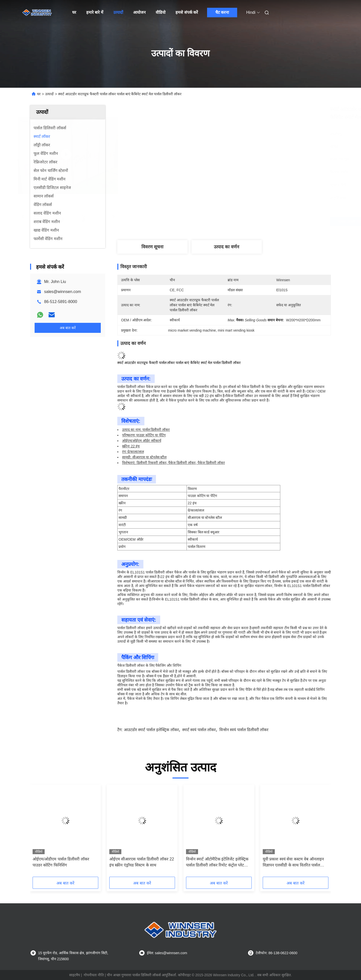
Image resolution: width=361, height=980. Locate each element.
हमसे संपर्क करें (187, 12)
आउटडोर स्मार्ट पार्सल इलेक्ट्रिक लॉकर (151, 730)
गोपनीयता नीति (94, 975)
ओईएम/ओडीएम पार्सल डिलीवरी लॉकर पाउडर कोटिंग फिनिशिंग (61, 862)
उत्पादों (118, 12)
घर (74, 12)
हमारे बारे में (95, 12)
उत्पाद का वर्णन (227, 247)
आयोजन (139, 12)
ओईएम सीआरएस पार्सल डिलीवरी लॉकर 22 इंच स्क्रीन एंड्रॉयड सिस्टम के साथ (142, 862)
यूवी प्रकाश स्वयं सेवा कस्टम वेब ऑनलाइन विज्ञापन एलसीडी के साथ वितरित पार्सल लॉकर (293, 863)
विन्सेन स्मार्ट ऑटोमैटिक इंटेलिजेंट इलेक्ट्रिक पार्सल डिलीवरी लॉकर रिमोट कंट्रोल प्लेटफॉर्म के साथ (218, 863)
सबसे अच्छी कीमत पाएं (251, 222)
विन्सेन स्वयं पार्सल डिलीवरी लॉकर (244, 730)
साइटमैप (75, 975)
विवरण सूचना (152, 247)
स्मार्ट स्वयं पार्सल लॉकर (199, 730)
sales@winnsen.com (63, 292)
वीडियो (161, 12)
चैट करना (222, 12)
